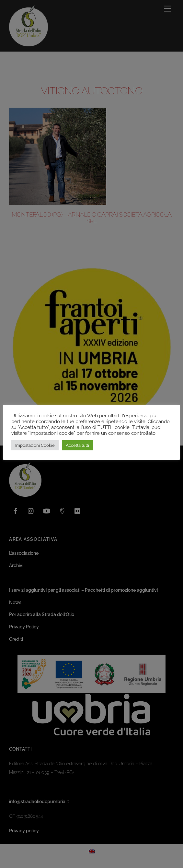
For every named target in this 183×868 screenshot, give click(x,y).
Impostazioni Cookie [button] (35, 445)
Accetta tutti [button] (77, 445)
